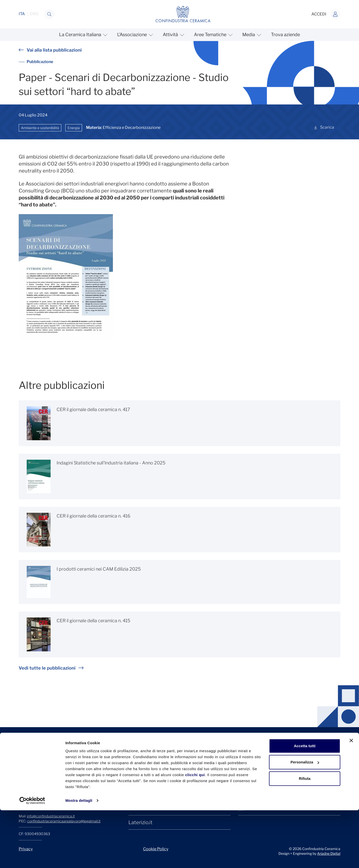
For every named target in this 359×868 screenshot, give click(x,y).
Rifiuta (305, 836)
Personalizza (305, 820)
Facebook (254, 780)
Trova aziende (285, 35)
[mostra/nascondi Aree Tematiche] (213, 35)
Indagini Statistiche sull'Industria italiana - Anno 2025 (111, 463)
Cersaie (137, 780)
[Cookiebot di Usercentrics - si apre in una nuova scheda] (32, 858)
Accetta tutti (305, 804)
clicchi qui (195, 832)
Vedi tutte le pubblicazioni (51, 668)
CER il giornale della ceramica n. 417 (93, 409)
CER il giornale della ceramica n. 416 (93, 516)
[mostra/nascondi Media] (251, 35)
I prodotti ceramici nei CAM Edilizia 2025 (99, 569)
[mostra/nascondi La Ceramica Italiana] (83, 35)
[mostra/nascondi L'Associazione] (135, 35)
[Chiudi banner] (351, 798)
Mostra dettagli (79, 858)
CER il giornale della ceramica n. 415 (93, 621)
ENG (34, 14)
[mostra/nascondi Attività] (173, 35)
